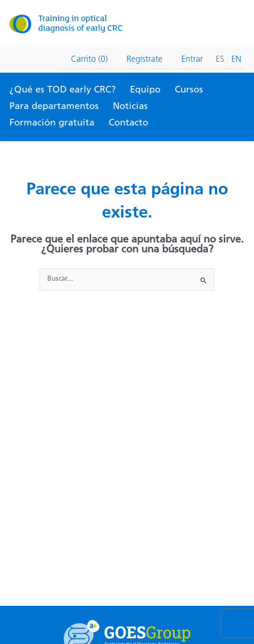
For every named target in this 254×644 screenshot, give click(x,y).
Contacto (128, 123)
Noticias (130, 107)
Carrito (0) (89, 60)
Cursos (189, 90)
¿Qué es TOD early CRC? (63, 90)
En (236, 60)
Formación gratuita (52, 123)
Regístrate (144, 60)
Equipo (145, 90)
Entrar (192, 60)
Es (220, 60)
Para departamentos (54, 107)
